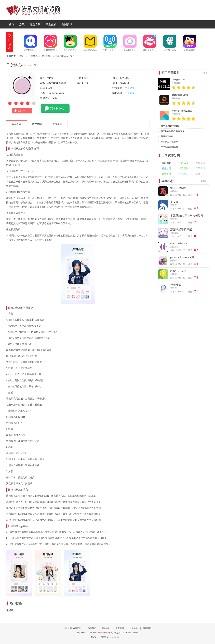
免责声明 (120, 628)
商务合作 (106, 628)
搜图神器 (176, 285)
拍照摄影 (47, 56)
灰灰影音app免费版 (170, 142)
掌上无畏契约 (178, 188)
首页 (11, 24)
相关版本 (57, 124)
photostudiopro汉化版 (183, 257)
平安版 (174, 202)
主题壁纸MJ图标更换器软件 (187, 216)
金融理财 (167, 163)
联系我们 (92, 628)
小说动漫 (183, 163)
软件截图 (37, 124)
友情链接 (133, 628)
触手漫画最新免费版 (170, 126)
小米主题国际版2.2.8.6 (182, 111)
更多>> (204, 181)
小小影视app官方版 (170, 147)
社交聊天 (183, 174)
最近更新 (51, 24)
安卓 (86, 78)
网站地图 (147, 628)
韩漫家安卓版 (167, 136)
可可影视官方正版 (180, 95)
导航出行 (200, 169)
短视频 (10, 610)
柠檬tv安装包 (178, 271)
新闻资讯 (67, 24)
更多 (206, 73)
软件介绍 (17, 124)
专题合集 (35, 24)
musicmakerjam (179, 243)
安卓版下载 (52, 108)
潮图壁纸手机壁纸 (181, 230)
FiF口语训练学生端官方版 (173, 131)
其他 (198, 174)
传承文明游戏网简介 (73, 628)
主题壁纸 (200, 163)
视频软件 (167, 169)
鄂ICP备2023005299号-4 (112, 637)
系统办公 (167, 174)
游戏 (22, 24)
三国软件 (33, 56)
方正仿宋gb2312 (179, 80)
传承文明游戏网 (33, 10)
